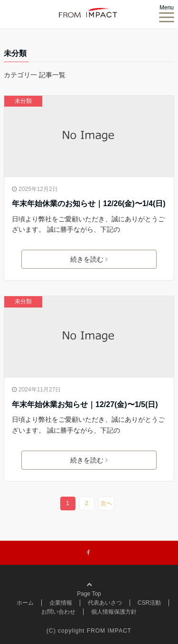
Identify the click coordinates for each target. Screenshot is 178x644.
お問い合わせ (58, 612)
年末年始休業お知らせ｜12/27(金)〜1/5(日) (85, 404)
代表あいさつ (105, 603)
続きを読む (89, 259)
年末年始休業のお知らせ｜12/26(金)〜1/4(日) (89, 204)
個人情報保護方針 (114, 612)
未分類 (23, 101)
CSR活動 (149, 603)
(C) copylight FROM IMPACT (89, 631)
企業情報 (61, 603)
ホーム (25, 603)
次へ (106, 503)
